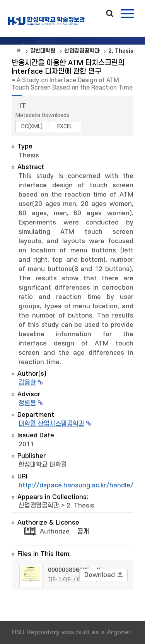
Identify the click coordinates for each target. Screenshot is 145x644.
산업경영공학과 (39, 506)
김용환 (27, 383)
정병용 (27, 403)
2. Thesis (80, 506)
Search (110, 14)
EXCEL (65, 127)
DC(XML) (32, 127)
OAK (46, 21)
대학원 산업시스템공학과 (51, 424)
